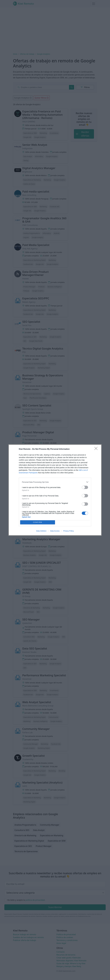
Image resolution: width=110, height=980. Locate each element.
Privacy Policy (69, 531)
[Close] (97, 449)
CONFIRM (38, 522)
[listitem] (55, 482)
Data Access (55, 531)
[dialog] (55, 490)
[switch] (85, 487)
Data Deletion (41, 531)
